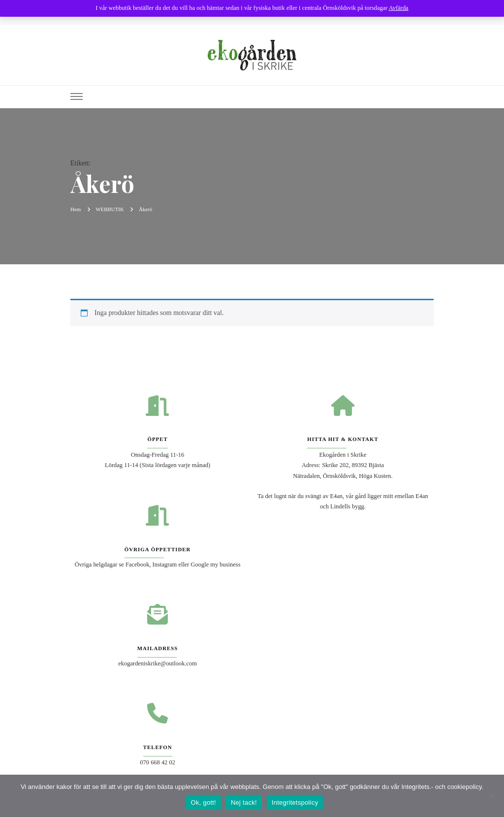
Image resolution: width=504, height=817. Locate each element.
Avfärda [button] (399, 8)
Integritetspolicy (295, 802)
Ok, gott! (204, 802)
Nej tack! (244, 802)
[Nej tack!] (492, 796)
